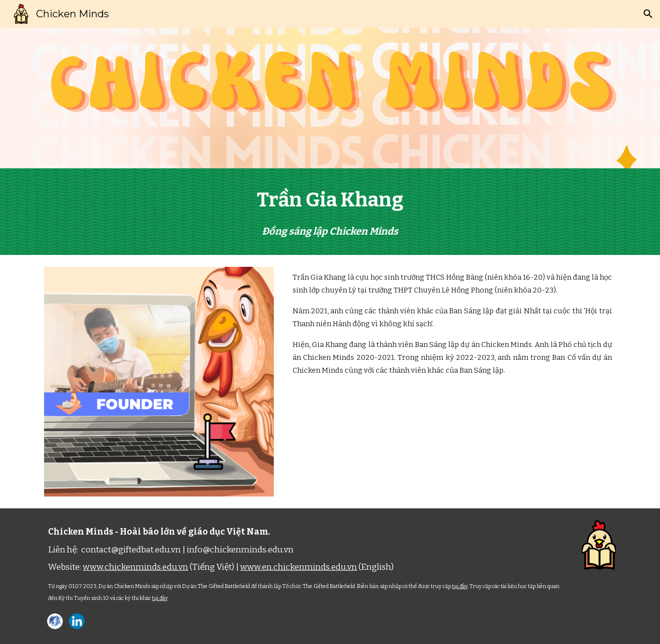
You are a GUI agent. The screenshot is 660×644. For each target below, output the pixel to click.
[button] (648, 14)
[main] (330, 212)
